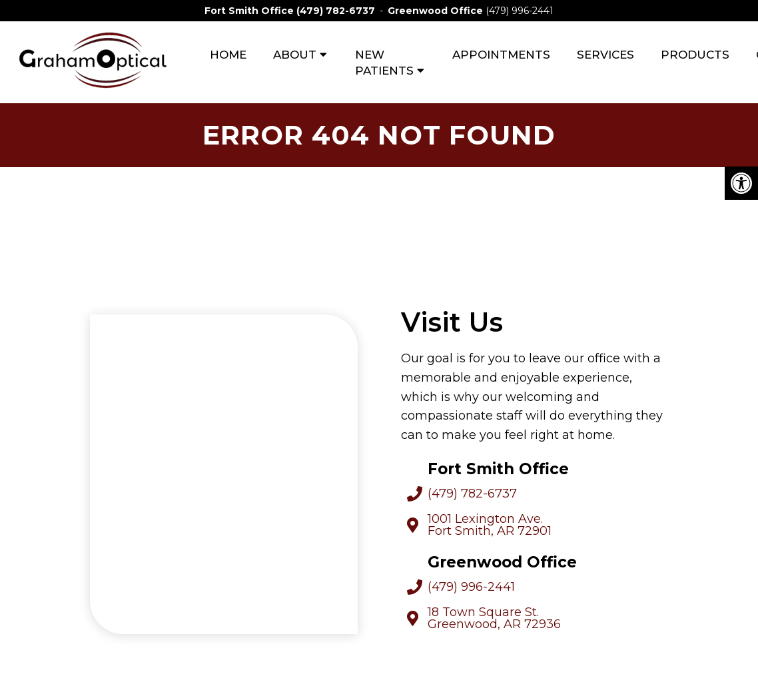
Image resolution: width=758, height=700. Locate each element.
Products (695, 55)
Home (228, 55)
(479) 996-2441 (520, 11)
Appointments (501, 55)
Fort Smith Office (250, 11)
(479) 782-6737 (336, 11)
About (295, 55)
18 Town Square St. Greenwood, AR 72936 (494, 618)
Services (605, 55)
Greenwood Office (437, 11)
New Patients (384, 63)
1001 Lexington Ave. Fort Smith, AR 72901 (490, 525)
